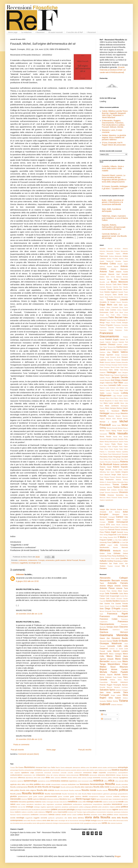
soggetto (37, 818)
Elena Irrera (124, 307)
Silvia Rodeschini (107, 480)
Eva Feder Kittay (113, 315)
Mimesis (105, 550)
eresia (48, 781)
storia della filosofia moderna (33, 821)
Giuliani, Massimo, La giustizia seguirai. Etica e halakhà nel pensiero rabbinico (114, 137)
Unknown (20, 574)
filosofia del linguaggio (51, 787)
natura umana (21, 804)
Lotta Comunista (121, 545)
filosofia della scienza (45, 790)
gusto (72, 797)
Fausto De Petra (112, 320)
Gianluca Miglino (122, 350)
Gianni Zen (105, 638)
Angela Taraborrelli (107, 261)
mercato (56, 802)
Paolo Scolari (114, 449)
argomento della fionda (50, 770)
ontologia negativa (40, 807)
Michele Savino (121, 675)
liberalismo (63, 799)
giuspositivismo (123, 794)
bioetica (116, 770)
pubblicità (95, 810)
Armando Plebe (105, 591)
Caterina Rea (117, 287)
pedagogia (88, 807)
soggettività (24, 563)
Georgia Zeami (112, 627)
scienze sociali (61, 815)
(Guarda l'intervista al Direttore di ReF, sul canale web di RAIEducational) (113, 70)
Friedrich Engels (112, 339)
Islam (49, 767)
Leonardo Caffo (115, 385)
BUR (111, 512)
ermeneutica (50, 560)
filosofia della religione (28, 790)
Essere (21, 767)
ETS (108, 524)
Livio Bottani (120, 388)
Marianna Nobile (116, 662)
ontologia (30, 807)
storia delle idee (48, 821)
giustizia (13, 796)
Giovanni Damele (106, 641)
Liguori (110, 545)
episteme (20, 781)
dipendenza (29, 778)
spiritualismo (59, 818)
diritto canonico (56, 778)
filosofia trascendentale (53, 794)
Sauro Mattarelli (105, 475)
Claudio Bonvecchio (114, 289)
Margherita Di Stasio (112, 401)
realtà (36, 812)
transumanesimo (64, 823)
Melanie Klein (111, 419)
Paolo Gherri (104, 449)
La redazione (26, 32)
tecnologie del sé (35, 563)
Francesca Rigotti (117, 614)
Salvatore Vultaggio (122, 690)
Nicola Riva (117, 437)
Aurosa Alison (117, 591)
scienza (51, 814)
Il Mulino (122, 537)
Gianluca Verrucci (114, 632)
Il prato (109, 540)
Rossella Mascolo (106, 687)
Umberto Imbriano (117, 705)
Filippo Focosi (111, 323)
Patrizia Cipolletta (122, 452)
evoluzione (72, 784)
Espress (112, 527)
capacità (17, 773)
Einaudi (107, 527)
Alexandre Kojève (114, 254)
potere (54, 809)
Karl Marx (118, 383)
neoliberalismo (77, 804)
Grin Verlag (103, 537)
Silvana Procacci (110, 477)
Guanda (110, 537)
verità (104, 823)
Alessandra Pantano (113, 251)
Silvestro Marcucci (122, 477)
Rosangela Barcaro (121, 685)
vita (109, 823)
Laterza (116, 542)
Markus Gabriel (122, 408)
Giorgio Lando (104, 357)
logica (93, 799)
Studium (103, 566)
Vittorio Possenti (112, 498)
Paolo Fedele (117, 677)
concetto (70, 773)
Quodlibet (124, 558)
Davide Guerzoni (116, 606)
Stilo (126, 564)
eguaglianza (123, 778)
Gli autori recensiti (55, 32)
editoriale (116, 778)
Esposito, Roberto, (114, 227)
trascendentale (75, 823)
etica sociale (46, 784)
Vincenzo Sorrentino (115, 495)
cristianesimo (33, 560)
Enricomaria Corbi (107, 312)
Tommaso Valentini (106, 487)
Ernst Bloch (119, 312)
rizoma (19, 815)
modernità (98, 802)
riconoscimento (101, 812)
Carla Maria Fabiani (120, 284)
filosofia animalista (122, 784)
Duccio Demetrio (122, 302)
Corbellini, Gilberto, (113, 169)
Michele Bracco (123, 428)
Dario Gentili (118, 295)
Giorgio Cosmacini (121, 355)
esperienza (73, 781)
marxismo (14, 802)
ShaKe (121, 564)
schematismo (43, 815)
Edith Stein (118, 305)
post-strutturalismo (34, 810)
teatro (56, 821)
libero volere (71, 799)
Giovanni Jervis (115, 357)
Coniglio (125, 520)
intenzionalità (15, 799)
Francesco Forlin (122, 330)
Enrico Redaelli (123, 310)
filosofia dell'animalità (67, 787)
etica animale (120, 781)
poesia (118, 807)
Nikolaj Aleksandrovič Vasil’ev (114, 442)
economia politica (106, 778)
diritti (35, 778)
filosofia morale (89, 790)
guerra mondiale (64, 797)
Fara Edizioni (124, 527)
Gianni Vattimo (120, 352)
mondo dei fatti (113, 802)
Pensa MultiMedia (118, 556)
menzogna (50, 802)
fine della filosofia (81, 794)
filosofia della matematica (84, 787)
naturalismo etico (40, 804)
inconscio (109, 797)
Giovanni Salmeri (110, 362)
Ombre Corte (105, 554)
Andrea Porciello (112, 259)
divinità (70, 778)
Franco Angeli (110, 532)
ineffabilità (116, 797)
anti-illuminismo (112, 767)
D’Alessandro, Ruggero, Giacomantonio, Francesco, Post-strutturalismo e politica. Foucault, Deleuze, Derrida (113, 124)
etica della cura (23, 784)
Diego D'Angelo (113, 609)
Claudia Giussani (116, 599)
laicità (30, 799)
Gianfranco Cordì (120, 630)
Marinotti (125, 547)
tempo (88, 820)
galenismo (107, 794)
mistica (80, 802)
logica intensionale (102, 799)
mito (84, 802)
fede (78, 784)
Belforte (118, 512)
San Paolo (113, 564)
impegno (102, 797)
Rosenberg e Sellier (121, 561)
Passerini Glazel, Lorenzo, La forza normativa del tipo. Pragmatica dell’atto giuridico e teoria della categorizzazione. (114, 179)
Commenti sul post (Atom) (28, 754)
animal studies (102, 767)
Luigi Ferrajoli (117, 396)
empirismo (14, 781)
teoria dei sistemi (103, 821)
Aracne (119, 509)
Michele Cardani (119, 669)
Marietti (115, 547)
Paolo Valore (123, 449)
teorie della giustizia (39, 823)
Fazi (106, 530)
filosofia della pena (116, 787)
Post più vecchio (85, 750)
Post (104, 714)
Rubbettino (104, 564)
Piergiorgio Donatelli (120, 457)
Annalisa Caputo (122, 261)
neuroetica (107, 804)
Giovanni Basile (120, 638)
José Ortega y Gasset (119, 380)
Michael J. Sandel (108, 422)
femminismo (85, 784)
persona (95, 807)
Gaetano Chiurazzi (108, 344)
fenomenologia (97, 784)
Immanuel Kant (41, 767)
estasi (91, 781)
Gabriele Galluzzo (111, 342)
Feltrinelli (111, 530)
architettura (38, 770)
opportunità (50, 807)
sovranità (44, 818)
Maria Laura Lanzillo (111, 403)
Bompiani (116, 514)
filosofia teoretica (33, 793)
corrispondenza (112, 773)
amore (95, 767)
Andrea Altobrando (115, 256)
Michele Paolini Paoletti (114, 672)
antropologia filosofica (17, 770)
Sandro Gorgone (122, 472)
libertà (79, 799)
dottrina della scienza (80, 778)
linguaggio (86, 799)
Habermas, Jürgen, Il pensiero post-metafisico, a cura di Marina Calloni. (115, 218)
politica (124, 807)
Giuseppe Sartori (117, 365)
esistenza (65, 781)
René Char (120, 459)
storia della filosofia (98, 817)
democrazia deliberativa (97, 775)
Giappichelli (112, 535)
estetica (98, 781)
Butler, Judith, (113, 202)
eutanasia (64, 784)
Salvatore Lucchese (121, 687)
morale (121, 802)
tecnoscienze (74, 821)
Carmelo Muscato (106, 287)
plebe (100, 807)
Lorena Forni (110, 390)
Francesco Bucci (122, 328)
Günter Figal (120, 367)
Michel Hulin (116, 425)
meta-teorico (63, 802)
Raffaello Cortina (106, 561)
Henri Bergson (123, 373)
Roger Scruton (105, 470)
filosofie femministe (68, 794)
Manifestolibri (104, 547)
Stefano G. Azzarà (106, 482)
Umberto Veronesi (117, 490)
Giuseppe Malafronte (111, 643)
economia (97, 778)
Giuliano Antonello (122, 362)
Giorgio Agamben (107, 355)
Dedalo (111, 522)
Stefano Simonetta (118, 482)
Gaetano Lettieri (122, 345)
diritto (48, 778)
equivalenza (42, 781)
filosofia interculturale (62, 790)
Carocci (120, 517)
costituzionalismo (16, 775)
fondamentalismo (97, 794)
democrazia (84, 775)
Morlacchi (117, 551)
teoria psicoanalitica (26, 823)
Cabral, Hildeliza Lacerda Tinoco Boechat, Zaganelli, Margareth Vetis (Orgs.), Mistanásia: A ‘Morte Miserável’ (115, 114)
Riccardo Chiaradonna (112, 462)
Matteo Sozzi (108, 667)
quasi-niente (102, 810)
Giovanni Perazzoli (114, 360)
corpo (95, 772)
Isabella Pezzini (105, 378)
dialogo (119, 775)
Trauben (110, 566)
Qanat (117, 559)
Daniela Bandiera (113, 601)
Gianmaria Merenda (114, 635)
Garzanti (120, 532)
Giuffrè (119, 535)
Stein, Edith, (111, 210)
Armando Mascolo (107, 274)
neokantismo (67, 804)
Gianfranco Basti (111, 350)
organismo (58, 807)
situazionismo (123, 815)
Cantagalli (112, 517)
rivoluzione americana (113, 812)
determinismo (111, 775)
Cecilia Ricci (124, 596)
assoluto (74, 770)
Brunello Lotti (104, 282)
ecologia (90, 778)
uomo (99, 823)
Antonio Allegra (106, 586)
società (13, 818)
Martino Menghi (115, 413)
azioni (97, 770)
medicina (38, 802)
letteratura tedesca (53, 799)
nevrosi (125, 804)
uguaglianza (88, 823)
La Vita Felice (117, 540)
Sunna (62, 767)
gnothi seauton (61, 560)
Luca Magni (119, 390)
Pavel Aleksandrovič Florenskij (118, 454)
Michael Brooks (122, 419)
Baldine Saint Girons (107, 277)
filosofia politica (118, 790)
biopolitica (124, 770)
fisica (89, 794)
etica (111, 781)
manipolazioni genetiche (120, 799)
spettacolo (51, 818)
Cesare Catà (105, 599)
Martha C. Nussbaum (109, 411)
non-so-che (22, 807)
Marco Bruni (110, 398)
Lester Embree (110, 388)
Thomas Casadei (120, 484)
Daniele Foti (109, 604)
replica (55, 812)
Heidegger (112, 372)
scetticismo (34, 815)
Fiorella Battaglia (122, 323)
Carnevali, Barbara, (114, 236)
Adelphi (102, 509)
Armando (103, 512)
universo (95, 823)
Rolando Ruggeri (106, 685)
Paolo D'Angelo (113, 447)
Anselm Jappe (123, 264)
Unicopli (117, 566)
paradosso (65, 807)
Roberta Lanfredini (120, 464)
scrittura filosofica (84, 815)
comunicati (47, 773)
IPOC (115, 537)
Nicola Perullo (105, 437)
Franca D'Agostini (106, 325)
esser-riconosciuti (83, 781)
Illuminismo (30, 767)
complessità (39, 773)
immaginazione (93, 797)
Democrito (117, 297)
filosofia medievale (75, 790)
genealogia (114, 794)
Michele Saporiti (106, 675)
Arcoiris (125, 509)
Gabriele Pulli (123, 342)
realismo (18, 812)
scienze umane (72, 815)
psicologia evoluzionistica (83, 810)
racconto (109, 810)
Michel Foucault (72, 560)
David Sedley (109, 297)
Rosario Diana (117, 470)
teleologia (82, 821)
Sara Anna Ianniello (110, 692)
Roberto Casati (106, 467)
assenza (68, 770)
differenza (21, 778)
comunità (63, 773)
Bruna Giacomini (121, 279)
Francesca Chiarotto (107, 328)
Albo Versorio (111, 509)
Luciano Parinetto (113, 393)
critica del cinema (52, 775)
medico (44, 802)
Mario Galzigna (111, 408)
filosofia (110, 784)
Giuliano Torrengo (105, 365)
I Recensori (40, 32)
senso (100, 815)
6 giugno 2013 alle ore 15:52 (27, 581)
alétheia (83, 767)
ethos (106, 781)
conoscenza (87, 773)
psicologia (71, 809)
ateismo (79, 770)
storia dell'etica (78, 818)
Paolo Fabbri (123, 447)
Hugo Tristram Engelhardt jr (119, 375)
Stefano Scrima (112, 701)
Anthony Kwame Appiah (109, 266)
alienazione (76, 767)
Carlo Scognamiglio (112, 596)
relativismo (41, 812)
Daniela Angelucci (111, 292)
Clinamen (110, 519)
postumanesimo (46, 810)
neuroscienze (117, 804)
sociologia (20, 818)
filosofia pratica (16, 794)
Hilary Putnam (105, 375)
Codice (118, 520)
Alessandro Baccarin (110, 581)
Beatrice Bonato (106, 279)
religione (49, 812)
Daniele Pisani (123, 292)
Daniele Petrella (122, 604)
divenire (64, 778)
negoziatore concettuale (54, 804)
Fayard (102, 530)
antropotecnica (29, 770)
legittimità (36, 799)
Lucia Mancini (113, 651)
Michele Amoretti (112, 428)
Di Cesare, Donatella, (115, 187)
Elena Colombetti (112, 307)
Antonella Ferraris (118, 583)
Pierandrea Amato (106, 457)
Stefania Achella (122, 480)
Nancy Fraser (117, 431)
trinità (82, 823)
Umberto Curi (105, 490)
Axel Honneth (122, 274)
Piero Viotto (112, 459)
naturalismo (30, 804)
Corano (13, 767)
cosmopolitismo (123, 773)
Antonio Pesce (107, 588)
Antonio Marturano (119, 269)
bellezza (101, 770)
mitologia (90, 802)
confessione (23, 560)
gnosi (30, 797)
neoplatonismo (88, 804)
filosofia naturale (102, 790)
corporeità (102, 773)
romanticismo (26, 815)
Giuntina (125, 535)
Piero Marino (104, 459)
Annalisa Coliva (108, 264)
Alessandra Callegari (114, 578)
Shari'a (58, 767)
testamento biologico (52, 823)
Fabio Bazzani (115, 317)
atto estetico (90, 770)
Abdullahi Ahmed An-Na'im (110, 249)
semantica (94, 815)
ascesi (63, 770)
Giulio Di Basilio (120, 641)
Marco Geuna (119, 398)
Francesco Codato (109, 619)
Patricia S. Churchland (107, 452)
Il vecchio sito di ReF (75, 32)
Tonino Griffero (120, 487)
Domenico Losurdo (117, 300)
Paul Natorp (104, 454)
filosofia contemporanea (19, 787)
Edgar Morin (106, 305)
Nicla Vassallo (118, 433)
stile (66, 818)
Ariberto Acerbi (122, 272)
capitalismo (25, 773)
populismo (13, 810)
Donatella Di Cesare (108, 302)
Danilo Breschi (105, 606)
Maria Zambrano (112, 406)
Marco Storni (114, 656)
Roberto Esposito (120, 467)
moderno (105, 802)
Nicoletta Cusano (112, 439)
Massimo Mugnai (114, 416)
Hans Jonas (114, 370)
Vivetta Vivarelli (123, 498)
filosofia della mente (101, 787)
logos (110, 799)
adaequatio (69, 767)
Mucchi (126, 551)
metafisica (72, 802)
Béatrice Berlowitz (106, 284)
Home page (13, 32)
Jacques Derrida (120, 377)
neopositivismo (98, 804)
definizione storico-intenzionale (69, 775)
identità (85, 797)
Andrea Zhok (123, 259)
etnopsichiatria (56, 784)
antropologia (123, 767)
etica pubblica (35, 784)
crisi (34, 775)
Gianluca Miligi (105, 352)
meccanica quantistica (26, 802)
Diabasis (102, 525)
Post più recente (17, 750)
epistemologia (30, 781)
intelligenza (124, 797)
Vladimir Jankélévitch (106, 500)
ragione (115, 809)
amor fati (89, 767)
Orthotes (117, 553)
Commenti (106, 719)
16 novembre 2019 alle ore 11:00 (29, 614)
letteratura (43, 799)
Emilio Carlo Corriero (108, 310)
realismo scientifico (27, 812)
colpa (32, 773)
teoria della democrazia (116, 821)
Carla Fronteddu (112, 593)
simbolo (116, 815)
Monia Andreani (106, 677)
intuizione (24, 799)
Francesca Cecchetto (121, 325)
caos (12, 773)
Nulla (53, 767)
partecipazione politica (76, 807)
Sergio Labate (116, 695)
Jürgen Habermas (106, 383)
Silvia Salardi (115, 698)
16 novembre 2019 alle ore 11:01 (29, 739)
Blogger (118, 856)
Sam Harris (111, 472)
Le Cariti (123, 542)
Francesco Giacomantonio (109, 335)
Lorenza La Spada (116, 649)
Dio (17, 767)
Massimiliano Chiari (118, 664)
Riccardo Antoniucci (119, 682)
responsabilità (62, 812)
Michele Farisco (105, 431)
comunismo (56, 773)
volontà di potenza (116, 823)
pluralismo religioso (109, 807)
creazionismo (27, 775)
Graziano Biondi (109, 367)
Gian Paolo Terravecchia (108, 347)
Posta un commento (21, 745)
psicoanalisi (62, 810)
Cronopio (41, 560)
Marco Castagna (115, 654)
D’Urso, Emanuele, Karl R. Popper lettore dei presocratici (114, 144)
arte (59, 770)
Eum (117, 527)
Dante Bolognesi (105, 295)
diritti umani (41, 778)
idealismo (78, 797)
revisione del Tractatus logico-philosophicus (82, 812)
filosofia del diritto (35, 787)
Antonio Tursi (107, 272)
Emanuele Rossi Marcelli (113, 611)
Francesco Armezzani (114, 616)
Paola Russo (117, 444)
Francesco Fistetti (106, 330)
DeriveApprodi (122, 522)
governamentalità (51, 797)
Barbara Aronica (122, 277)
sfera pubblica (108, 815)
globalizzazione (23, 797)
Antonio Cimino (121, 586)
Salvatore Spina (107, 690)
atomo (84, 770)
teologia (94, 821)
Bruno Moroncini (119, 282)
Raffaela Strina (116, 680)
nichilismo (14, 807)
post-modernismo (23, 810)
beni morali (108, 770)
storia (70, 818)
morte (126, 802)
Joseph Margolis (105, 380)
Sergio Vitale (116, 475)
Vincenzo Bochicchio (111, 492)
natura (13, 804)
